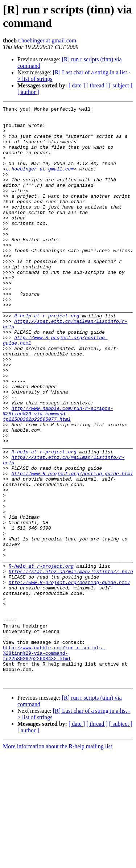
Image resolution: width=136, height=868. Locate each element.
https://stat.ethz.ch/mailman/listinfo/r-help (71, 665)
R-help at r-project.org (47, 358)
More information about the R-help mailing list (57, 862)
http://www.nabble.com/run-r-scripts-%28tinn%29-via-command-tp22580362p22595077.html (58, 476)
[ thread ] (97, 85)
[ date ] (77, 85)
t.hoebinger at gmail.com (47, 40)
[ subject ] (121, 85)
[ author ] (28, 92)
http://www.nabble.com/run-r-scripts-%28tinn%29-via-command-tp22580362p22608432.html (54, 763)
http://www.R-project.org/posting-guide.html (72, 547)
